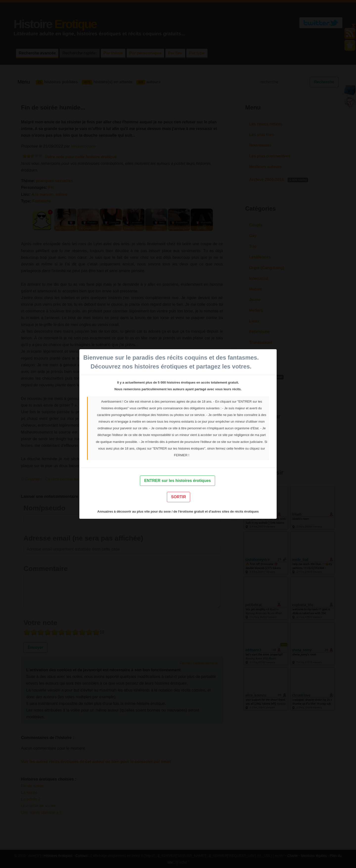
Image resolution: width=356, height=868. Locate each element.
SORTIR (178, 497)
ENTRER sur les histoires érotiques (177, 481)
